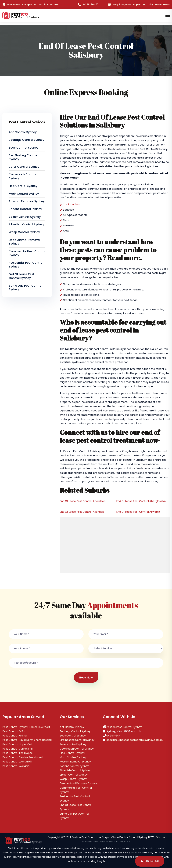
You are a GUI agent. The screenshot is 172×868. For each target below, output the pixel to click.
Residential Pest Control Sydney (26, 264)
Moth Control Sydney (24, 194)
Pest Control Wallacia (16, 766)
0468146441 (88, 5)
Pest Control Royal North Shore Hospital (27, 740)
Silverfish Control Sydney (26, 224)
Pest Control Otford (15, 731)
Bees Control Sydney (24, 148)
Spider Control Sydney (25, 217)
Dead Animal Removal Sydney (25, 242)
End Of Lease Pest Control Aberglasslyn (141, 501)
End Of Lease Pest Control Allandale (82, 512)
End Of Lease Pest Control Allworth (138, 512)
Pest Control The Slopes (17, 753)
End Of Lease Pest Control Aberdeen (83, 501)
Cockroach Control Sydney (23, 176)
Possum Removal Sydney (27, 201)
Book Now (86, 678)
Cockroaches (71, 204)
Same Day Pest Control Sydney (25, 287)
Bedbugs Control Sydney (26, 140)
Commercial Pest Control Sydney (27, 253)
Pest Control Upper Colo (18, 744)
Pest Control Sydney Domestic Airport (26, 727)
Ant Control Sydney (23, 132)
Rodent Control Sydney (25, 209)
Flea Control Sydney (23, 186)
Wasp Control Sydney (24, 232)
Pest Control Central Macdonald (23, 757)
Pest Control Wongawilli (17, 762)
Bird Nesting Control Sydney (23, 157)
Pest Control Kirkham (16, 736)
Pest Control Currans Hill (18, 749)
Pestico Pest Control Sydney (124, 727)
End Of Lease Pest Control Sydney (22, 276)
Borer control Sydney (24, 167)
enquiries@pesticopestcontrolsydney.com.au (139, 5)
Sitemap (161, 837)
